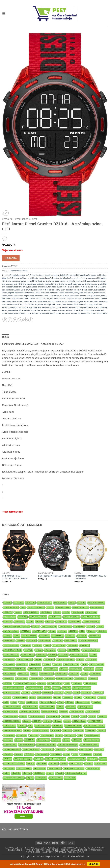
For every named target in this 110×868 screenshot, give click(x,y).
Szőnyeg (64, 712)
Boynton (101, 731)
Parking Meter (50, 650)
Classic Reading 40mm (12, 707)
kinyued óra (13, 310)
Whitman (8, 759)
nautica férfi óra (51, 284)
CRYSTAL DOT (76, 669)
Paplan (30, 778)
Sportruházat (79, 626)
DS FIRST (34, 735)
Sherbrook (91, 731)
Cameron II (82, 636)
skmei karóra (53, 275)
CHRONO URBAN (55, 683)
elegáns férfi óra (80, 278)
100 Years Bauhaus (11, 631)
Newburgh (8, 740)
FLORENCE (20, 622)
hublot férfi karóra (30, 304)
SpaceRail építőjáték (49, 626)
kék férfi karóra (8, 281)
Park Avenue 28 (42, 754)
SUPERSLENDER (45, 603)
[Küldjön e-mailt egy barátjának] (20, 320)
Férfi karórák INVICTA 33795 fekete (55, 576)
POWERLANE (58, 636)
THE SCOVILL (47, 749)
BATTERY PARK (55, 768)
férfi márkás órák (83, 275)
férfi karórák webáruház (80, 313)
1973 (76, 693)
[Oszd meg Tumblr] (31, 320)
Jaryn (84, 664)
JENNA (50, 607)
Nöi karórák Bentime (27, 745)
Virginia (102, 697)
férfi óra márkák (55, 301)
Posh (33, 697)
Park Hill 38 (42, 764)
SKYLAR (70, 702)
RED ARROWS (81, 678)
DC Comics (77, 683)
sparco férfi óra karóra (84, 287)
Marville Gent (61, 622)
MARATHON (70, 735)
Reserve (52, 655)
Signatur (36, 693)
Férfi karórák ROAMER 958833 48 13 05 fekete (90, 577)
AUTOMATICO (40, 768)
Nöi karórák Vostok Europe (46, 745)
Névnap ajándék (93, 712)
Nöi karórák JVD (10, 745)
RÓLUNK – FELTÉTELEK (15, 829)
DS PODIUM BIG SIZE (12, 721)
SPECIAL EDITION (24, 768)
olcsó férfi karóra (34, 313)
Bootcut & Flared (56, 778)
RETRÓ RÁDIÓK (33, 852)
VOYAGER (70, 636)
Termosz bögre (36, 678)
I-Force (93, 655)
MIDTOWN (85, 645)
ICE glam (82, 603)
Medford (98, 754)
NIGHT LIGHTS (45, 641)
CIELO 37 (39, 759)
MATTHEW (26, 645)
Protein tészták (22, 678)
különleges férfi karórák (38, 287)
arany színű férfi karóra (84, 293)
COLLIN (56, 688)
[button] (4, 13)
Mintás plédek (41, 778)
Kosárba (11, 258)
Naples (64, 764)
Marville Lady (92, 612)
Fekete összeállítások (34, 688)
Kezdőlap (7, 219)
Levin (47, 645)
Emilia (27, 731)
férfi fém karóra (32, 275)
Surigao (40, 622)
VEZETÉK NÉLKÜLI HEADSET (74, 850)
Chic (80, 735)
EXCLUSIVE (92, 659)
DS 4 (67, 683)
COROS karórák (28, 655)
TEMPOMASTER (35, 669)
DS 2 (48, 688)
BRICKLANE (23, 674)
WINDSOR (31, 641)
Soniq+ (99, 669)
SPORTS (8, 683)
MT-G (7, 773)
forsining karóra (66, 278)
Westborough (9, 735)
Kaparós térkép (53, 716)
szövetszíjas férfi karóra (18, 307)
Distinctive (56, 740)
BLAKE (78, 697)
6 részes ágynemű (11, 712)
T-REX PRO (73, 645)
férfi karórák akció (73, 310)
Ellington (89, 764)
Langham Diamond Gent (66, 659)
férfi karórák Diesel (32, 293)
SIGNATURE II (71, 641)
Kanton (62, 650)
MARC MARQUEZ (92, 735)
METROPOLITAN (45, 697)
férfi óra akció (68, 287)
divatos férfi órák (37, 284)
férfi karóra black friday (68, 284)
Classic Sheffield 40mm (91, 650)
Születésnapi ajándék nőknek (76, 773)
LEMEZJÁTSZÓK (16, 850)
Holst (17, 636)
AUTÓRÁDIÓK (95, 850)
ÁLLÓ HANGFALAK (76, 852)
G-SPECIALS (39, 773)
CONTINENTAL (74, 650)
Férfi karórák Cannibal (31, 749)
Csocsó (23, 716)
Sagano (27, 721)
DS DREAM (30, 740)
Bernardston (79, 731)
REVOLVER (44, 636)
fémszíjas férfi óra (26, 310)
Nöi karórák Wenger (92, 740)
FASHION (8, 754)
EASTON (22, 726)
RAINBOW (23, 617)
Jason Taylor (9, 659)
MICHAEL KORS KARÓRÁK (95, 726)
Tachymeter (49, 659)
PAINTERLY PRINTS (71, 617)
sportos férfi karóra (86, 284)
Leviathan (97, 702)
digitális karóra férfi (85, 301)
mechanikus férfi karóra (51, 307)
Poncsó (35, 626)
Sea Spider (63, 655)
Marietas (31, 764)
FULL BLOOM (86, 754)
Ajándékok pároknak (37, 716)
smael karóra (21, 281)
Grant (75, 716)
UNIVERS (38, 645)
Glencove (59, 693)
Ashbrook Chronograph (77, 759)
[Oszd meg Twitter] (15, 320)
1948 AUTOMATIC (20, 697)
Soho (75, 754)
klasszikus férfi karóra (17, 313)
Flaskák (60, 773)
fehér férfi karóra (81, 304)
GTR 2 (85, 674)
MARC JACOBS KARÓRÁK (56, 759)
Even (83, 716)
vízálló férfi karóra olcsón (89, 307)
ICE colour (58, 641)
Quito (68, 693)
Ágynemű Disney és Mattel (30, 712)
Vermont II (54, 764)
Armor (67, 721)
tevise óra (43, 275)
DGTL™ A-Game (79, 721)
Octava (39, 650)
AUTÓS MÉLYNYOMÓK (94, 848)
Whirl (61, 702)
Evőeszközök (22, 664)
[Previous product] (5, 239)
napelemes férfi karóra (97, 278)
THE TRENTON (76, 764)
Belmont (47, 721)
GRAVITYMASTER (47, 707)
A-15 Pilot (62, 631)
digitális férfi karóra (67, 275)
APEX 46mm (35, 664)
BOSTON (73, 631)
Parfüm (60, 707)
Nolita (67, 754)
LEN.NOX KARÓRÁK (41, 731)
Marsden (91, 631)
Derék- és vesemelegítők (88, 641)
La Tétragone (32, 702)
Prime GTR (41, 655)
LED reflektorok (91, 683)
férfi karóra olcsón (37, 278)
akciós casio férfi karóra (40, 299)
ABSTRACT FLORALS (38, 617)
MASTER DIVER (40, 631)
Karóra (50, 773)
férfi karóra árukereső (39, 301)
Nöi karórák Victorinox (92, 622)
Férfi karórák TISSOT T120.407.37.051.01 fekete (15, 577)
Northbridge (22, 735)
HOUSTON (92, 759)
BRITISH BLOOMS (31, 612)
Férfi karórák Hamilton (12, 749)
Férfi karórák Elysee (48, 702)
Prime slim (89, 669)
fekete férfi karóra (16, 296)
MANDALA (68, 697)
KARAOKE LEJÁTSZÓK (36, 848)
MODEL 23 (77, 740)
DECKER (37, 721)
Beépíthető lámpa (77, 712)
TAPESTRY (19, 603)
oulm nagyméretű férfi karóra (18, 284)
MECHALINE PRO (97, 664)
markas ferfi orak (58, 310)
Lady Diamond (78, 612)
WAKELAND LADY (11, 607)
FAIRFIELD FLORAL (81, 607)
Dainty (59, 735)
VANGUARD (9, 641)
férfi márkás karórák (91, 281)
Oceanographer (43, 740)
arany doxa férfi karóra (70, 290)
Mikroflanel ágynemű (50, 712)
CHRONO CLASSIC (11, 645)
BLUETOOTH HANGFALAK (54, 852)
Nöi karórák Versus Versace (14, 688)
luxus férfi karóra (52, 278)
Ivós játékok (49, 678)
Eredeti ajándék (60, 603)
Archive (18, 612)
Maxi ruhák (71, 707)
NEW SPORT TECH (11, 655)
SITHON (66, 688)
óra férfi (29, 290)
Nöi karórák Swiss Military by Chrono (17, 626)
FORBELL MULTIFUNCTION (14, 764)
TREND (7, 697)
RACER (38, 659)
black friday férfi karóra (69, 296)
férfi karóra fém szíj (42, 310)
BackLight (16, 773)
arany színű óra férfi (99, 313)
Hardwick (58, 721)
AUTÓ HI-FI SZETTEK (35, 850)
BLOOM (50, 622)
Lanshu (80, 659)
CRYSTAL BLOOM (30, 707)
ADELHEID (60, 749)
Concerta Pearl (10, 617)
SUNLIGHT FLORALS (36, 607)
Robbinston (47, 693)
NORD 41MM (9, 768)
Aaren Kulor (58, 726)
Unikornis (66, 716)
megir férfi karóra (66, 293)
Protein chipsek (75, 622)
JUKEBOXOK (54, 848)
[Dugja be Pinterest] (25, 320)
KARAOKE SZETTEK (14, 848)
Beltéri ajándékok (93, 768)
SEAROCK (31, 603)
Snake (34, 674)
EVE (22, 702)
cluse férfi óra (67, 304)
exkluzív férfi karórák (20, 301)
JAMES (92, 716)
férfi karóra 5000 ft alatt (55, 281)
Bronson (26, 693)
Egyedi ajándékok (11, 716)
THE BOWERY (65, 626)
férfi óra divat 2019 (14, 304)
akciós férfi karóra (98, 275)
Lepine (30, 622)
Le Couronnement (83, 702)
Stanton (19, 740)
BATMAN (93, 678)
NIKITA (66, 612)
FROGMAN (26, 631)
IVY (23, 607)
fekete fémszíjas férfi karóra (50, 304)
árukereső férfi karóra (50, 293)
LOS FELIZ (74, 674)
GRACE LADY (90, 697)
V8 (31, 726)
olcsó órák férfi (35, 307)
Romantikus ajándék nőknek (14, 778)
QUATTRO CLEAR (63, 607)
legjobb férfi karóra (16, 293)
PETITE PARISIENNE (96, 603)
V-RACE (47, 664)
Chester (64, 669)
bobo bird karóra (48, 313)
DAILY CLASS (101, 764)
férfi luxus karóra (55, 287)
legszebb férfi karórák (36, 281)
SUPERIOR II (95, 636)
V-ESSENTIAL (61, 674)
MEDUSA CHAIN (47, 674)
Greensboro (72, 749)
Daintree (42, 683)
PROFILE (29, 650)
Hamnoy (8, 636)
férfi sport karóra (94, 296)
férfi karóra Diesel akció (15, 290)
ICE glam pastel (97, 607)
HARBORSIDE (10, 726)
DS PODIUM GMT (95, 721)
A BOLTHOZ (94, 864)
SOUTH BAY (96, 674)
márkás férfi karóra (92, 299)
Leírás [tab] (6, 337)
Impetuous (56, 731)
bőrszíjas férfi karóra (10, 278)
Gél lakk (90, 626)
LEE (6, 702)
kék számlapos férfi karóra (17, 287)
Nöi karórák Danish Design (68, 745)
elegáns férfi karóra (70, 307)
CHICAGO (102, 631)
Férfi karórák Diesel (27, 219)
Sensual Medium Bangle (13, 731)
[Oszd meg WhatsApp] (5, 320)
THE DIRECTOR (47, 735)
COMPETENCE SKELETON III (15, 669)
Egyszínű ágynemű (85, 707)
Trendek (7, 603)
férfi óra (83, 296)
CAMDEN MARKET (72, 664)
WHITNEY (99, 749)
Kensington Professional (82, 688)
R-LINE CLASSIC (51, 669)
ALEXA (57, 697)
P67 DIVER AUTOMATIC (13, 650)
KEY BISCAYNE (86, 749)
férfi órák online (88, 310)
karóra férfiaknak (63, 313)
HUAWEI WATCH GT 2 (79, 655)
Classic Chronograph (24, 659)
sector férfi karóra (69, 301)
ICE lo (72, 603)
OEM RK (20, 641)
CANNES (8, 622)
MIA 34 (103, 759)
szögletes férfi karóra (75, 299)
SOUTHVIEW (70, 778)
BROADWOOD (10, 674)
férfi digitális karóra (17, 275)
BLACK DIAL (46, 612)
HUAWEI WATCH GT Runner (25, 683)
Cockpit (52, 631)
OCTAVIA (8, 612)
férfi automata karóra (20, 299)
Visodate (19, 754)
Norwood (27, 773)
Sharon (66, 740)
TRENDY (29, 754)
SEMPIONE (9, 678)
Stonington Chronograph (23, 759)
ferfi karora (24, 278)
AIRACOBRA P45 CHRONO (74, 768)
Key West (102, 716)
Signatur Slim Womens (74, 726)
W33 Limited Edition (29, 636)
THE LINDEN (9, 664)
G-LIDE (100, 626)
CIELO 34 (67, 731)
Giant (14, 702)
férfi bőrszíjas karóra (51, 290)
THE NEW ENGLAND (12, 693)
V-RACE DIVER (59, 645)
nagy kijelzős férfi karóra (34, 296)
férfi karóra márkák (58, 299)
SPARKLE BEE (55, 617)
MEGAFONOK (52, 850)
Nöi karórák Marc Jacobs (89, 745)
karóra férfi (38, 290)
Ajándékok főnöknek (64, 678)
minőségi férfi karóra (74, 281)
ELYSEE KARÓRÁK (43, 726)
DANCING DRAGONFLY (91, 617)
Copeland (58, 664)
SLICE (57, 612)
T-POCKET (86, 693)
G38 (82, 631)
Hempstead (98, 693)
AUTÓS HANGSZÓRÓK (72, 848)
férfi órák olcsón (87, 290)
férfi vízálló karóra (52, 296)
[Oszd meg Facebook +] (10, 320)
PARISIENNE (56, 754)
